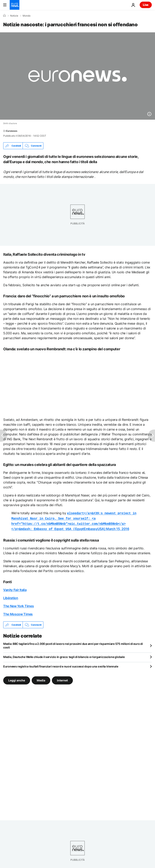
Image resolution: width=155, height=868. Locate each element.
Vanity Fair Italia (15, 588)
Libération (11, 596)
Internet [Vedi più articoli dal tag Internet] (62, 679)
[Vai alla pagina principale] (15, 5)
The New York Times (18, 604)
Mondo (27, 16)
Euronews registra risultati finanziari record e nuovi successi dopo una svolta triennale (61, 665)
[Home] (4, 16)
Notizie (14, 16)
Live (146, 5)
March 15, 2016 (118, 528)
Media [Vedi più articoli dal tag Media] (41, 679)
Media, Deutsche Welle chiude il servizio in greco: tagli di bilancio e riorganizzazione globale (64, 655)
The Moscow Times (18, 612)
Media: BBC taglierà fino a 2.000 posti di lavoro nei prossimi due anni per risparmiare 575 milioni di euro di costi (73, 644)
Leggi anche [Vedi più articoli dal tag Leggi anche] (17, 679)
